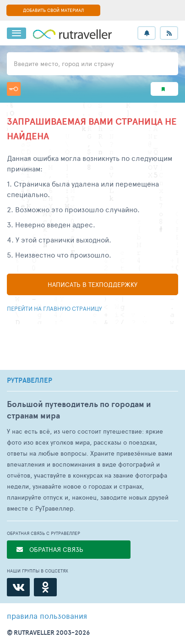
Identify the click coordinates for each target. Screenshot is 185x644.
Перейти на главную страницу (54, 308)
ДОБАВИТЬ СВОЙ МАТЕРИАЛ (53, 10)
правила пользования (47, 616)
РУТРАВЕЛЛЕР (30, 380)
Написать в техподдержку (92, 284)
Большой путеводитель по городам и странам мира (79, 410)
